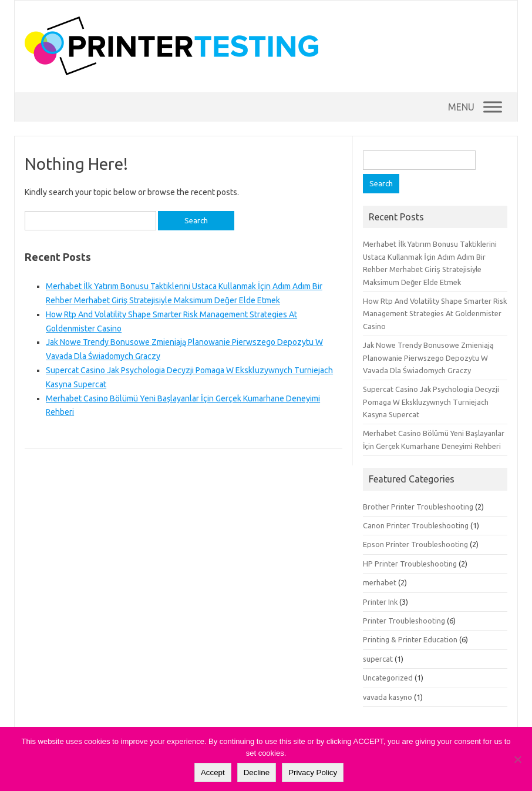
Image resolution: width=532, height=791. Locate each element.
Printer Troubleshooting (404, 621)
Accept (213, 772)
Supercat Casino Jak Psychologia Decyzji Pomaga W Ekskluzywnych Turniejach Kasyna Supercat (431, 402)
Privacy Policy (313, 772)
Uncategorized (388, 678)
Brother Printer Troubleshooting (418, 507)
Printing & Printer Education (410, 639)
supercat (378, 659)
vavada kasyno (388, 697)
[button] (461, 107)
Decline (257, 772)
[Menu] (493, 107)
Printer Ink (380, 602)
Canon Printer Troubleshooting (416, 525)
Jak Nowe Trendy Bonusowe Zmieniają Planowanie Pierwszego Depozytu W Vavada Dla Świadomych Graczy (428, 358)
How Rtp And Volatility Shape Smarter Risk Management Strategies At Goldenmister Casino (435, 314)
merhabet (380, 582)
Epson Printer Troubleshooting (415, 544)
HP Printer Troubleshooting (410, 564)
